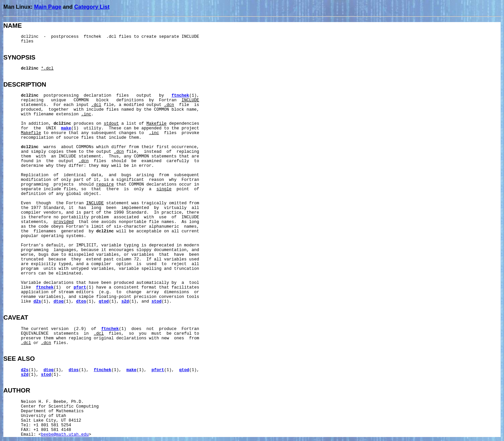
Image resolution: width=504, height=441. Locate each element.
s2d (125, 302)
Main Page (48, 7)
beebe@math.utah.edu (65, 435)
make (66, 128)
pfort (80, 288)
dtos (81, 302)
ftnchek (181, 96)
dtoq (59, 302)
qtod (104, 302)
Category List (92, 7)
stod (157, 302)
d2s (37, 302)
